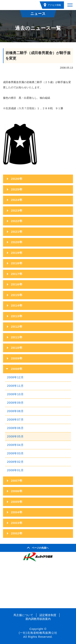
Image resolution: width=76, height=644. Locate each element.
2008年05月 (15, 436)
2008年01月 (15, 470)
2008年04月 (15, 445)
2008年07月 (15, 420)
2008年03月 (15, 453)
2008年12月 (15, 377)
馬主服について (23, 615)
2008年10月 (15, 394)
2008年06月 (15, 428)
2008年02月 (15, 462)
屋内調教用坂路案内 (38, 619)
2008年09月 (15, 403)
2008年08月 (15, 411)
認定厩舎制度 (48, 615)
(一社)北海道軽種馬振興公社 (38, 633)
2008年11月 (15, 386)
